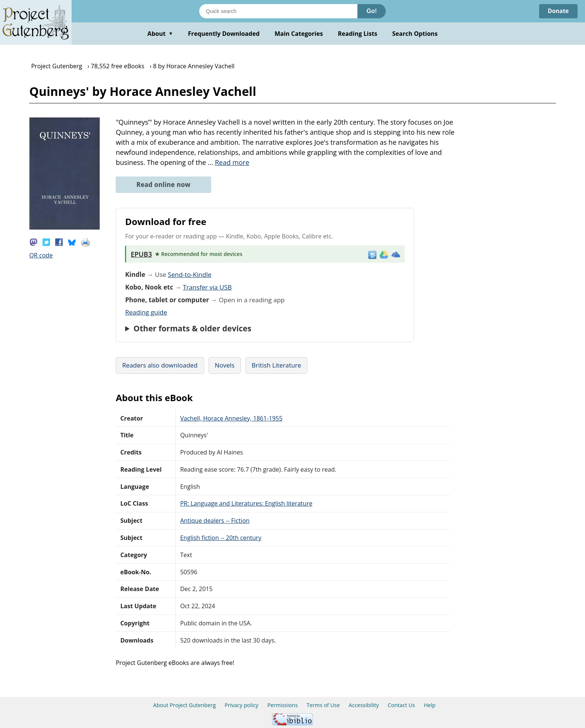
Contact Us (401, 705)
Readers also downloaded (160, 365)
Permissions (282, 705)
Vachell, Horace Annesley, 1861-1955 (231, 418)
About (160, 34)
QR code (41, 255)
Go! (372, 11)
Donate (558, 11)
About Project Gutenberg (185, 705)
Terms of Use (323, 705)
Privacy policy (242, 705)
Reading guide (146, 312)
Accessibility (364, 705)
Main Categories (299, 34)
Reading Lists (358, 34)
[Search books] (278, 11)
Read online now (163, 185)
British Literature (277, 365)
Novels (225, 365)
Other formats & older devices (193, 328)
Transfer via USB (207, 287)
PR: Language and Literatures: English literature (246, 503)
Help (430, 705)
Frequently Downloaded (224, 34)
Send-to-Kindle (190, 274)
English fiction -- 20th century (221, 538)
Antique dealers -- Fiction (215, 521)
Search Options (415, 34)
